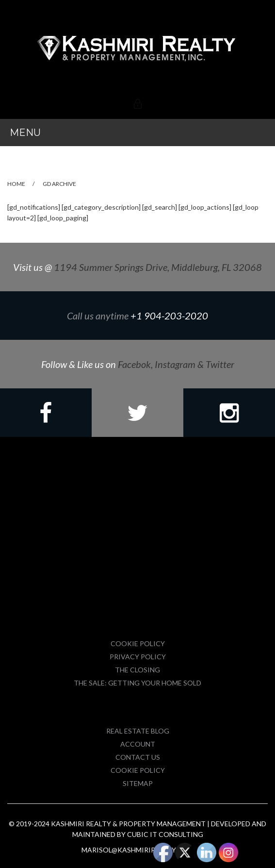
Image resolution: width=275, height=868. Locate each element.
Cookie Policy (138, 643)
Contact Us (138, 757)
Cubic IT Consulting (165, 834)
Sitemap (138, 783)
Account (138, 744)
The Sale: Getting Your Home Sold (137, 683)
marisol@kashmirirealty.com (137, 850)
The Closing (137, 670)
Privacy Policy (138, 657)
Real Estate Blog (138, 731)
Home (16, 184)
